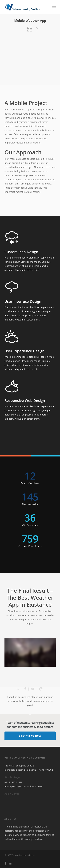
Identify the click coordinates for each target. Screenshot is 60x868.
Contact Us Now (30, 736)
